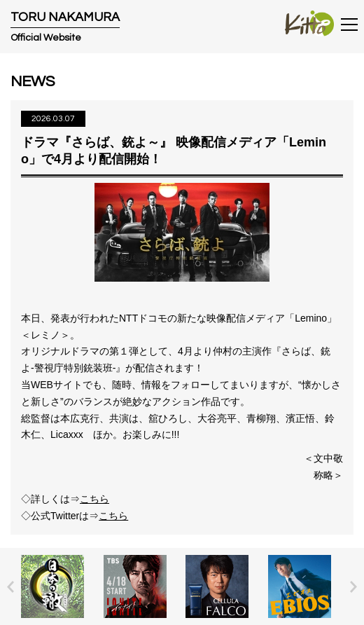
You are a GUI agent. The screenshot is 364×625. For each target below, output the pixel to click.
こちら (94, 499)
